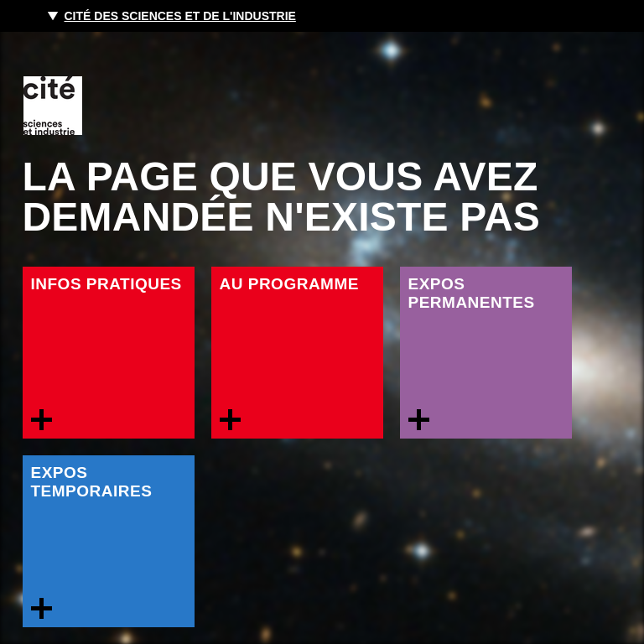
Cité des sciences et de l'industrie (180, 16)
